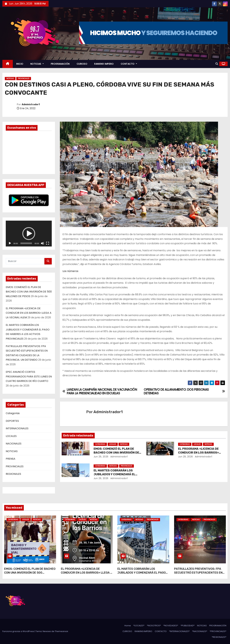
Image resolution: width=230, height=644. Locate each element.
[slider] (26, 243)
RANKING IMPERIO (104, 64)
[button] (217, 64)
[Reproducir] (10, 243)
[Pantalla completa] (48, 243)
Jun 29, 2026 (101, 457)
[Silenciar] (42, 243)
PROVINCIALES (24, 78)
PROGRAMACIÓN (60, 64)
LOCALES (11, 436)
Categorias (13, 413)
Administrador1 (31, 104)
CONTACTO (129, 64)
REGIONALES (13, 474)
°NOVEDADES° (171, 626)
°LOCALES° (139, 626)
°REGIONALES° (219, 637)
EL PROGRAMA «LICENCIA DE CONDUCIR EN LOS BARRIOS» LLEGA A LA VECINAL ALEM (29, 313)
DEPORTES (12, 421)
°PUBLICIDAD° (188, 626)
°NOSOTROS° (154, 626)
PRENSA (11, 459)
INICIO (20, 64)
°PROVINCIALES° (218, 631)
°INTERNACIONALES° (179, 631)
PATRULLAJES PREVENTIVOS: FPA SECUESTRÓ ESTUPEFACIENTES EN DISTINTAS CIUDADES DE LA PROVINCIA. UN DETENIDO (198, 575)
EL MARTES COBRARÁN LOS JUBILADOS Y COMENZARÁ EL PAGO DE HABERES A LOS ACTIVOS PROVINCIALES (142, 575)
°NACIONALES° (200, 631)
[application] (29, 234)
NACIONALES (14, 444)
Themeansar (61, 631)
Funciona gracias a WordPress (19, 631)
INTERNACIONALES (17, 428)
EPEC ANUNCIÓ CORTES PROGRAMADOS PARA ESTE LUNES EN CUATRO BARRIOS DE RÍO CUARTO (29, 376)
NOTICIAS (37, 64)
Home (128, 626)
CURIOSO (82, 64)
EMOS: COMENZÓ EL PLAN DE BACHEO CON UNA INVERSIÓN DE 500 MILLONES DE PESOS (29, 292)
